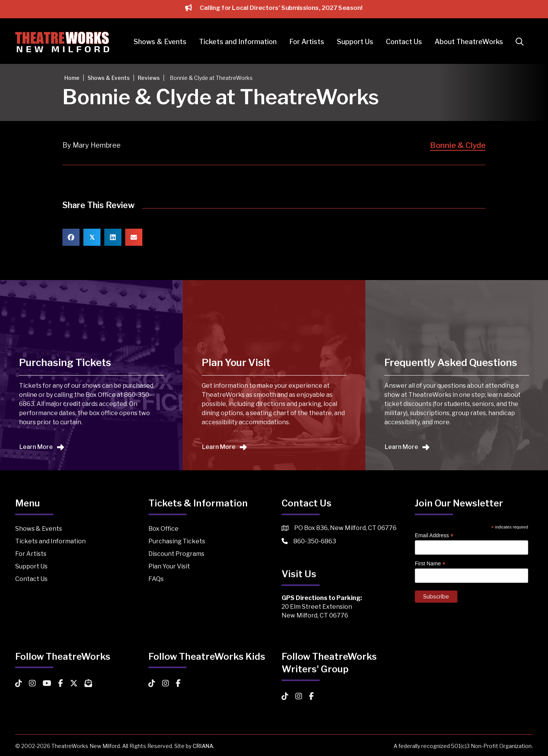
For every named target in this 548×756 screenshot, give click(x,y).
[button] (521, 42)
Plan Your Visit (169, 566)
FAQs (156, 579)
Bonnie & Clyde (458, 145)
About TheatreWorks (469, 42)
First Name (430, 564)
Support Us (355, 42)
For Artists (307, 42)
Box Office (163, 529)
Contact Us (404, 42)
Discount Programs (176, 554)
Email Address (434, 536)
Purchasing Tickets (177, 541)
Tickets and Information (238, 42)
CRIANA (203, 746)
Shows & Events (160, 42)
